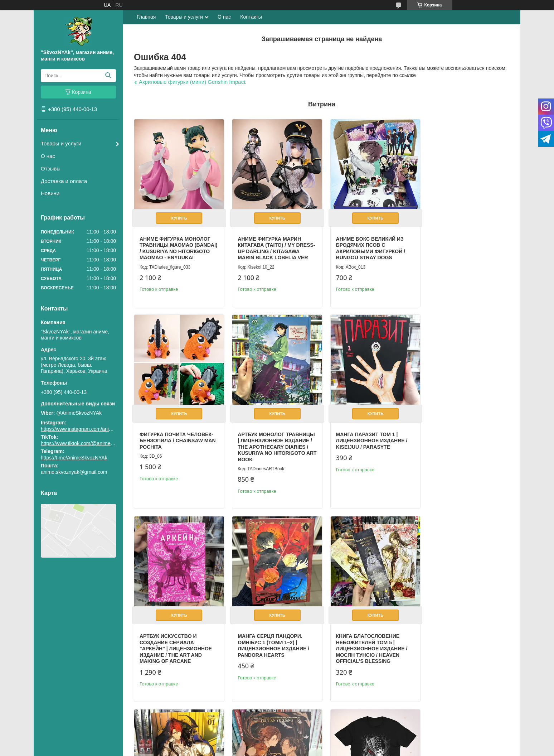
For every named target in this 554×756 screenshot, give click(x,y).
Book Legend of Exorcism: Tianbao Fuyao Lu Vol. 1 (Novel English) (369, 642)
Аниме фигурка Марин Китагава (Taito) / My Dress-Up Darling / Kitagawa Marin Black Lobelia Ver (267, 249)
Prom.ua (308, 743)
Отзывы (51, 168)
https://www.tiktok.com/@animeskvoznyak (87, 443)
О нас (48, 156)
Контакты (251, 17)
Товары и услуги (61, 143)
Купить (178, 216)
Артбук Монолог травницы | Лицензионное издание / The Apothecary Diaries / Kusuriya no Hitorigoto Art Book (178, 448)
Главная (146, 17)
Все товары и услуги (481, 718)
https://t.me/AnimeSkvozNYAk (74, 458)
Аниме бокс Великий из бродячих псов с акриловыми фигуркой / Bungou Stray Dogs (366, 246)
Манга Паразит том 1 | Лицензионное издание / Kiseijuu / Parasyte (271, 442)
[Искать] (108, 76)
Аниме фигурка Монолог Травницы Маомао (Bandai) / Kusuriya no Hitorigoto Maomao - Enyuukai (175, 249)
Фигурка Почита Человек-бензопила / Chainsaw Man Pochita (465, 243)
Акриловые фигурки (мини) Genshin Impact (192, 82)
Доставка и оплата (64, 181)
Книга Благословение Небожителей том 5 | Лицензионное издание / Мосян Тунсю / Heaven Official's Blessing (175, 648)
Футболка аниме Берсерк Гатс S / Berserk (463, 639)
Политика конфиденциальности (353, 749)
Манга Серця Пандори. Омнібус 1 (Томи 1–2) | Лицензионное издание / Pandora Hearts (463, 445)
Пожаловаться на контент (293, 749)
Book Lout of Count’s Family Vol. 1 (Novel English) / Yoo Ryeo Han (269, 642)
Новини (50, 193)
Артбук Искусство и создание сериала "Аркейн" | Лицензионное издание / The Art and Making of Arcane (367, 448)
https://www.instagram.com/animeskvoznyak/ (91, 429)
